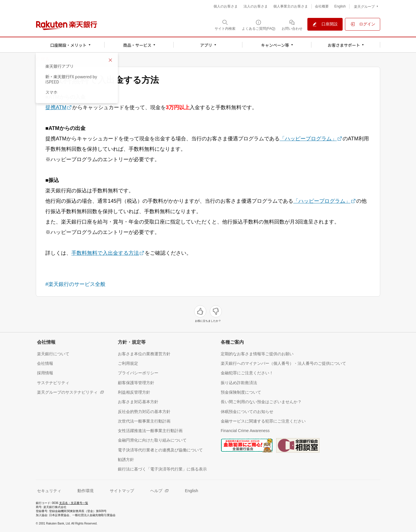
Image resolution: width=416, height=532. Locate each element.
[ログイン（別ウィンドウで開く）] (363, 24)
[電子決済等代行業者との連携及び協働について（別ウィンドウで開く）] (160, 450)
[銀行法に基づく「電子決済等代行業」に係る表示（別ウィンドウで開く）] (162, 469)
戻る (45, 59)
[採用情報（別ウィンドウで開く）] (45, 373)
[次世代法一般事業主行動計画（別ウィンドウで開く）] (144, 421)
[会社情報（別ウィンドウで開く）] (45, 363)
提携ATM (56, 107)
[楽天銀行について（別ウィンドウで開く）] (53, 354)
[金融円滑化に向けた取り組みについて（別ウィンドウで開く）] (152, 440)
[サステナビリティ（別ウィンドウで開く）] (53, 383)
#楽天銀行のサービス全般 (75, 284)
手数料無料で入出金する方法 (105, 253)
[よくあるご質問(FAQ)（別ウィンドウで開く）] (259, 25)
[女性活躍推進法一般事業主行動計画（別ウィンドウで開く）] (150, 430)
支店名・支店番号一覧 (74, 503)
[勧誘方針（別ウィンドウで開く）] (126, 459)
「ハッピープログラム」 (308, 139)
